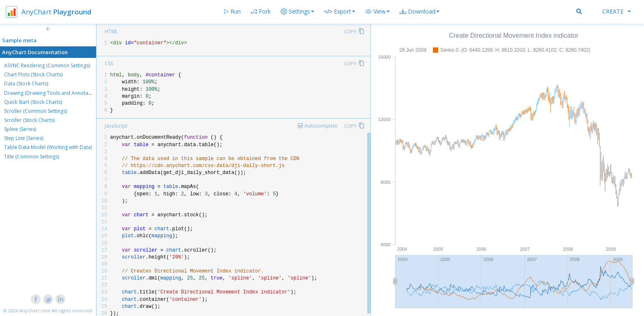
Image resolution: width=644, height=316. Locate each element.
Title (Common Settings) (32, 157)
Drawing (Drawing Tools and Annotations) (53, 93)
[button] (377, 11)
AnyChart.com (35, 310)
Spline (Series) (20, 129)
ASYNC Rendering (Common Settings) (47, 65)
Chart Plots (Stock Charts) (33, 74)
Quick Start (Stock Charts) (33, 102)
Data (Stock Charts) (26, 84)
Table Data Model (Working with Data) (48, 147)
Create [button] (616, 11)
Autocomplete (321, 126)
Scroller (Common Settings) (36, 111)
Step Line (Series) (24, 138)
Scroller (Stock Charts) (29, 120)
